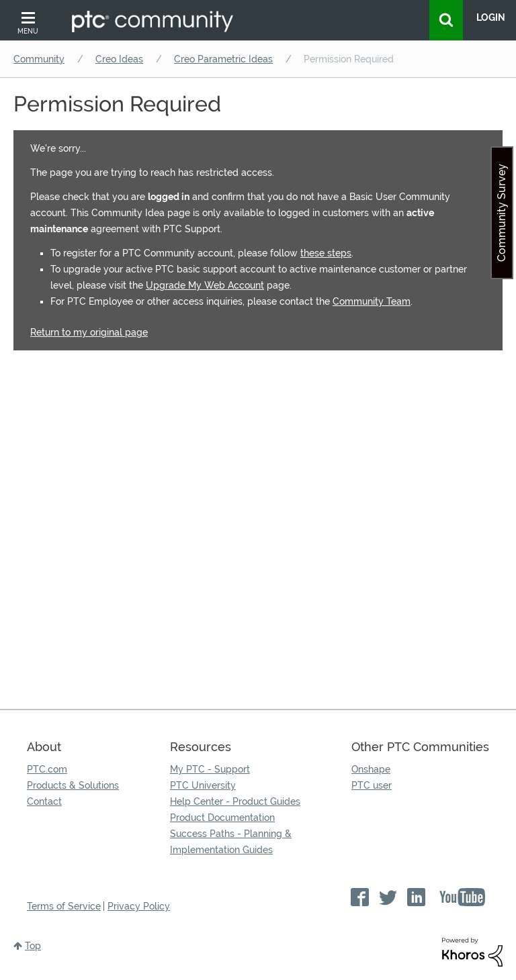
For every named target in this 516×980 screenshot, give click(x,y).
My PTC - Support (210, 769)
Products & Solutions (73, 785)
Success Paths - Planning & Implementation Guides (231, 842)
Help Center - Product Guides (235, 801)
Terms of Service (64, 906)
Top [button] (33, 946)
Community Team (372, 301)
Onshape (371, 769)
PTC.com (47, 769)
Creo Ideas (119, 59)
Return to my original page (89, 332)
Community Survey (502, 213)
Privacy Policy (139, 906)
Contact (44, 801)
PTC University (203, 785)
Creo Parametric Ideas (223, 59)
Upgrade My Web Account (205, 285)
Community (39, 59)
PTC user (372, 785)
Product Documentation (222, 818)
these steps (326, 253)
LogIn (491, 17)
